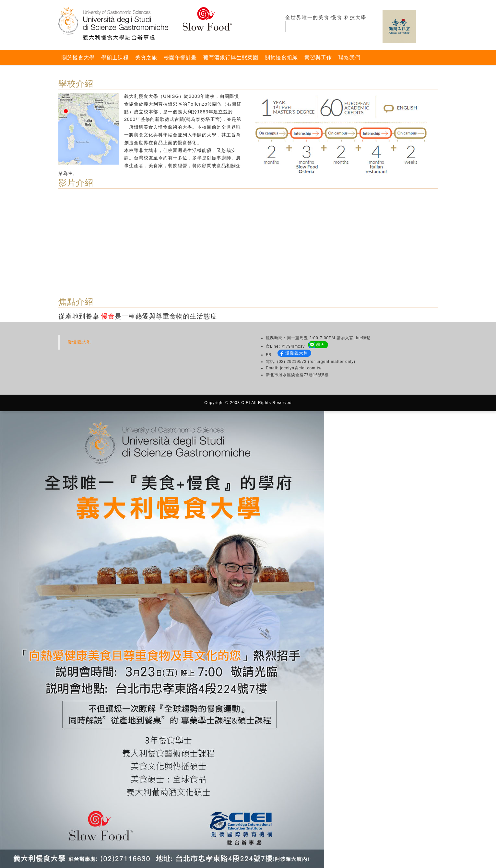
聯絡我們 (349, 58)
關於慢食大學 (78, 58)
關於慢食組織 (281, 58)
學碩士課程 (115, 58)
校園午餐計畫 (180, 58)
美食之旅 (146, 58)
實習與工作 (318, 58)
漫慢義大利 (80, 342)
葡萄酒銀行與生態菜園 (231, 58)
